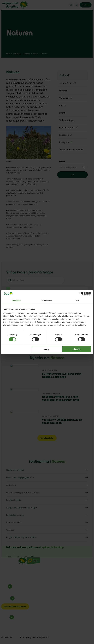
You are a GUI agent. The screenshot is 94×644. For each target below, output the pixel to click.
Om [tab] (78, 301)
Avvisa (47, 349)
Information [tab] (47, 301)
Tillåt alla (77, 349)
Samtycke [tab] (16, 301)
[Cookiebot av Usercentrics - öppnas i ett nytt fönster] (80, 293)
